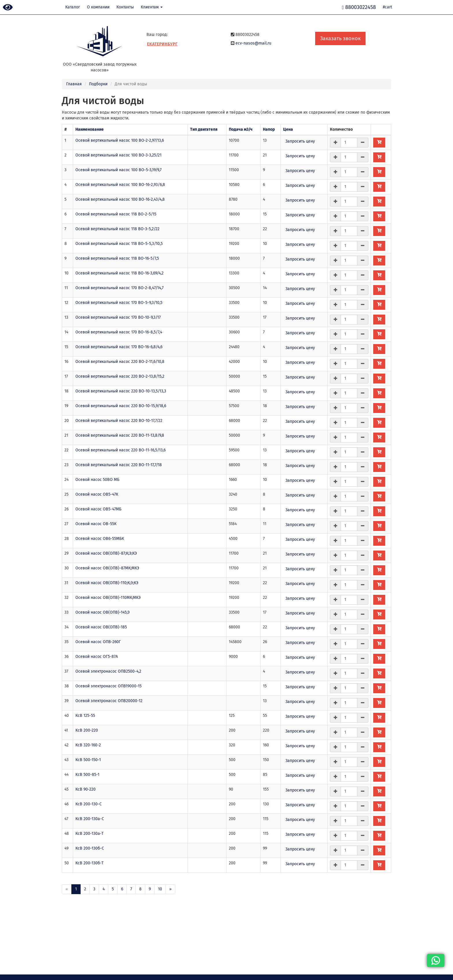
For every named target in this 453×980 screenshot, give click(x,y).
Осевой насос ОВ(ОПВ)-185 (101, 627)
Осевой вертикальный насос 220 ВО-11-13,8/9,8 (120, 435)
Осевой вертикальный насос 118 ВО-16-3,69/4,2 (119, 273)
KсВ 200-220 (87, 730)
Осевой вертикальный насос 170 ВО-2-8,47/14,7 (119, 288)
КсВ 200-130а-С (90, 819)
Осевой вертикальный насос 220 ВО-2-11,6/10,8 (120, 362)
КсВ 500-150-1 (88, 760)
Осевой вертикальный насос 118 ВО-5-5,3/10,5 (119, 244)
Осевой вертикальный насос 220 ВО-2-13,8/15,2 (120, 376)
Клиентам (152, 7)
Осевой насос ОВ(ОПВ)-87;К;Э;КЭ (106, 553)
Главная (74, 84)
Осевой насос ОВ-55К (96, 524)
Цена (288, 129)
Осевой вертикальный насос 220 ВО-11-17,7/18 (119, 465)
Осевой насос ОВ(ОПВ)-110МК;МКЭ (108, 598)
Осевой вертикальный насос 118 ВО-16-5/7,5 (117, 258)
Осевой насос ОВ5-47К (97, 494)
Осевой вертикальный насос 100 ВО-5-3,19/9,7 (118, 170)
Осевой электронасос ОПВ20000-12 (109, 701)
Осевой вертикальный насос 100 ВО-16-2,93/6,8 (120, 185)
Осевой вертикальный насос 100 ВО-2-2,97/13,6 (120, 140)
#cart (387, 7)
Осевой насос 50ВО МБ (97, 480)
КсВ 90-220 (86, 789)
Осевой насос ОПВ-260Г (98, 642)
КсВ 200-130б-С (90, 848)
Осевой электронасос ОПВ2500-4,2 (108, 671)
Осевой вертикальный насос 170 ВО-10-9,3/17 (118, 317)
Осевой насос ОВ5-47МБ (98, 509)
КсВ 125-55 (85, 716)
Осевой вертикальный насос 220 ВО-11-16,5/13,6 (120, 450)
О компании (98, 7)
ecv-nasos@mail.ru (253, 43)
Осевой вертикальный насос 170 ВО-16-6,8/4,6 (119, 347)
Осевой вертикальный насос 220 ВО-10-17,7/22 (119, 421)
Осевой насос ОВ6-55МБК (100, 539)
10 (160, 889)
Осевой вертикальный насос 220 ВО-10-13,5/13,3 (121, 391)
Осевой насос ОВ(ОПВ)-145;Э (103, 612)
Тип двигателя (204, 129)
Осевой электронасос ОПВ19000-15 (108, 686)
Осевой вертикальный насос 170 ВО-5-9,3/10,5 (119, 303)
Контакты (125, 7)
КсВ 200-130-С (89, 804)
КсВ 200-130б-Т (89, 863)
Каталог (73, 7)
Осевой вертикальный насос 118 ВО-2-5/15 (116, 214)
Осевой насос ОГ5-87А (97, 657)
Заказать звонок (340, 38)
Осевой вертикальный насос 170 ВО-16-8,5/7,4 (119, 332)
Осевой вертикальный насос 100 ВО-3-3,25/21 (118, 155)
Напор (269, 129)
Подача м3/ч (241, 129)
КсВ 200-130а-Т (89, 834)
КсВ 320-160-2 (88, 745)
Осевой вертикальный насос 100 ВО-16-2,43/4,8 (120, 199)
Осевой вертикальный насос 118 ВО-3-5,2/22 (117, 229)
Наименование (90, 129)
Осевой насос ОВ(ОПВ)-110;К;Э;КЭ (107, 583)
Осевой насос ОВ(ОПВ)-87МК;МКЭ (107, 568)
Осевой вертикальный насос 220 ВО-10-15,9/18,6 (121, 406)
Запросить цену (300, 141)
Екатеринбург (162, 44)
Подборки (98, 84)
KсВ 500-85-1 (87, 775)
